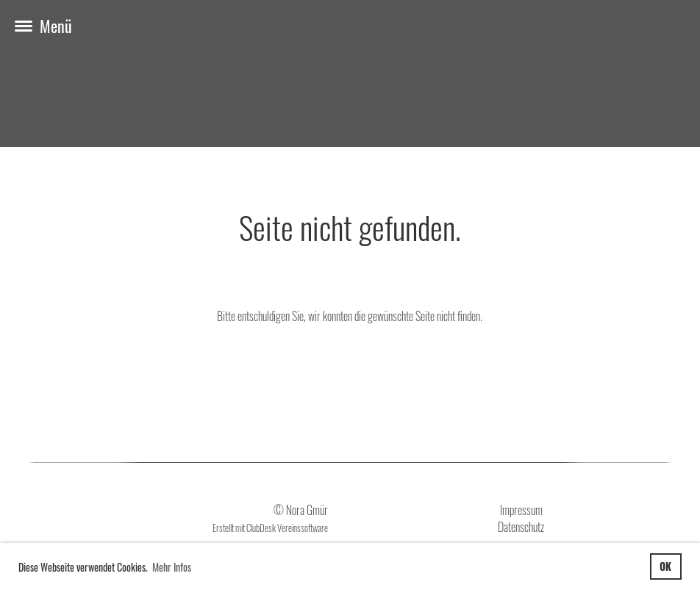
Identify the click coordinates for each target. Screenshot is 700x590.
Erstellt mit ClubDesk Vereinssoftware (270, 528)
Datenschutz (521, 527)
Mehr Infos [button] (172, 567)
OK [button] (665, 566)
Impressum (521, 510)
